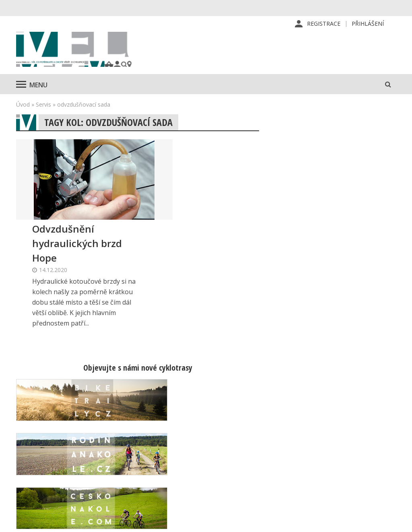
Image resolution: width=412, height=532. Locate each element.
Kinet (388, 522)
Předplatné (245, 439)
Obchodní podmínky (257, 478)
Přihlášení (368, 24)
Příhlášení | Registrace (353, 427)
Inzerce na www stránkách (266, 465)
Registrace (324, 24)
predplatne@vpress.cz (167, 481)
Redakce (242, 427)
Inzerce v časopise (256, 452)
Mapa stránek (340, 452)
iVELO (84, 53)
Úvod (23, 111)
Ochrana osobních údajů (263, 491)
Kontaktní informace (349, 439)
